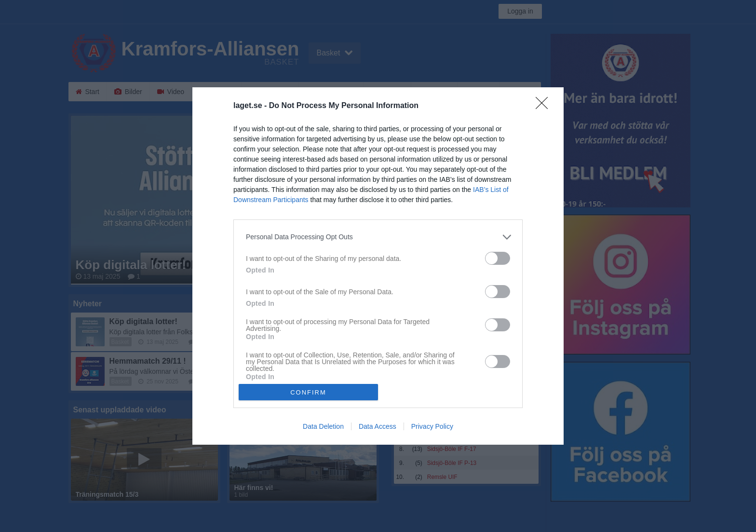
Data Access (378, 426)
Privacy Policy (432, 426)
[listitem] (378, 237)
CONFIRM (308, 392)
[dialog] (378, 266)
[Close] (545, 106)
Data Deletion (323, 426)
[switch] (498, 258)
